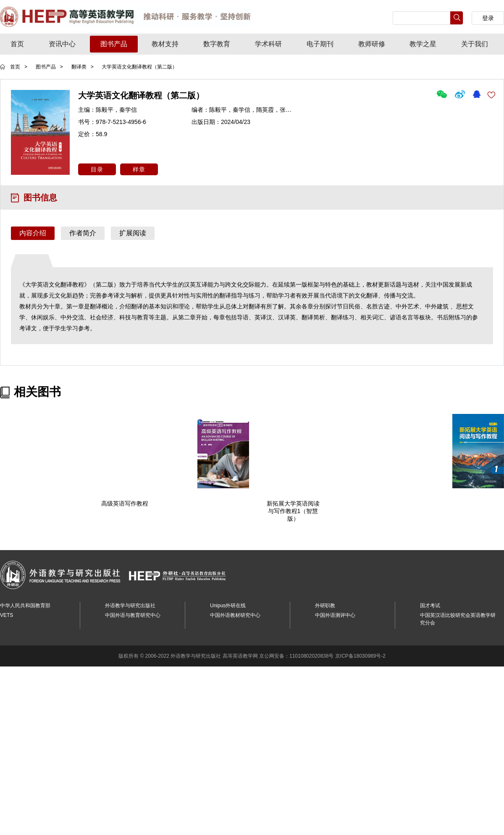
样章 (139, 169)
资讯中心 (62, 44)
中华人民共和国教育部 (25, 605)
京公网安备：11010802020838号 (296, 656)
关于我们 (475, 44)
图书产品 (114, 44)
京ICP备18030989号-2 (360, 656)
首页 (17, 44)
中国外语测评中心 (335, 615)
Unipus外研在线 (228, 605)
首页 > (19, 67)
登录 (488, 18)
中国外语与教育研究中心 (133, 615)
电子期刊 (320, 44)
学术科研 (268, 44)
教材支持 (165, 44)
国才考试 (430, 605)
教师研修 (372, 44)
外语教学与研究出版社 (130, 605)
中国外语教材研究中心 (235, 615)
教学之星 (423, 44)
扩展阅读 (133, 233)
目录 (97, 169)
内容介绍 (33, 233)
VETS (7, 615)
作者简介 (83, 233)
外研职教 (325, 605)
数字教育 (217, 44)
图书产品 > (49, 67)
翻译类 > (83, 67)
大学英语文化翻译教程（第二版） (139, 67)
